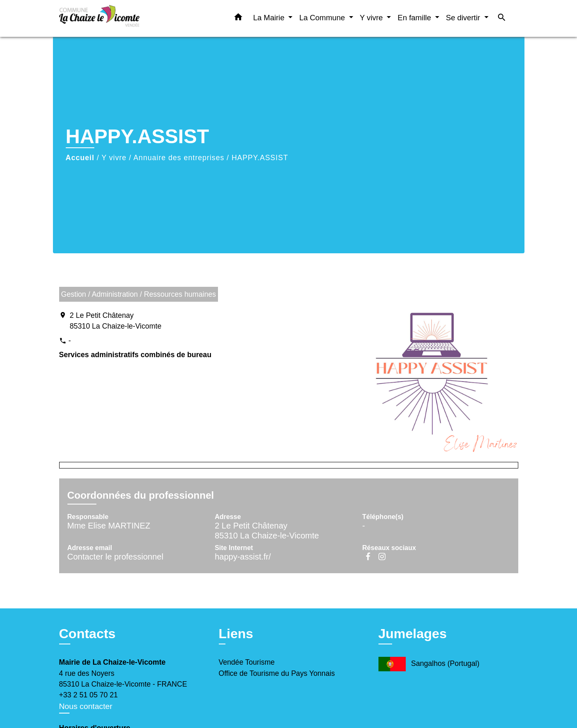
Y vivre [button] (372, 18)
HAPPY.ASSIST (260, 158)
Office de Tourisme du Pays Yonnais (277, 673)
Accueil (80, 158)
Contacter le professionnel (115, 557)
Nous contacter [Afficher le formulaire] (86, 706)
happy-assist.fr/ (243, 557)
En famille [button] (415, 18)
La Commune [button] (323, 18)
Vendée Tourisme (247, 662)
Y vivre (114, 158)
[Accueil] (111, 18)
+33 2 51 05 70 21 (89, 695)
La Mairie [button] (270, 18)
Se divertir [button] (464, 18)
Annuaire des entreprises (179, 158)
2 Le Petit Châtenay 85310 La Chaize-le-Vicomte (116, 321)
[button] (238, 19)
